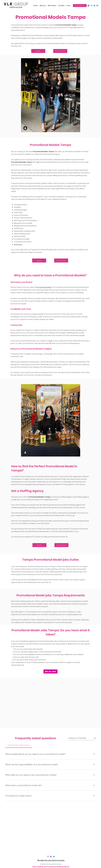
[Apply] (38, 51)
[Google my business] (88, 6)
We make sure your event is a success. (51, 860)
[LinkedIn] (97, 6)
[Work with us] (80, 6)
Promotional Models (43, 287)
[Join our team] (50, 671)
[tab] (19, 745)
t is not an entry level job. (62, 622)
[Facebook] (91, 6)
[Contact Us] (60, 51)
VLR (38, 162)
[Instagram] (48, 857)
